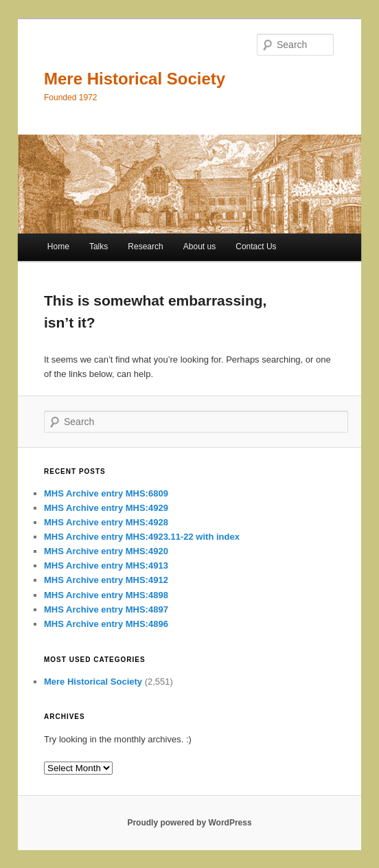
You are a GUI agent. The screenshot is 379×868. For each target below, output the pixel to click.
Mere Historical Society (135, 79)
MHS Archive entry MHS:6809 (106, 493)
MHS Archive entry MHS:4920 (106, 551)
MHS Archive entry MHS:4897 (106, 609)
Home (58, 247)
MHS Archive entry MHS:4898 (106, 595)
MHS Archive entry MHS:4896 (106, 624)
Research (145, 247)
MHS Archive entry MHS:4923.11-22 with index (142, 537)
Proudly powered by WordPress (189, 823)
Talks (99, 247)
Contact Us (256, 247)
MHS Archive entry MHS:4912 (106, 580)
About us (199, 247)
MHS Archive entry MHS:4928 (106, 522)
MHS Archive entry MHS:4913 (106, 566)
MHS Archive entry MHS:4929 (106, 508)
